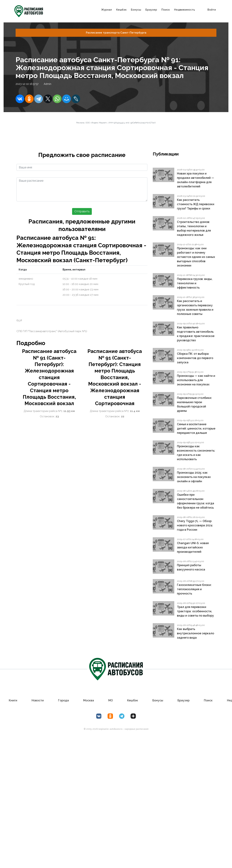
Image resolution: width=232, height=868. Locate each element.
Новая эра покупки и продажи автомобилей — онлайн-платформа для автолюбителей (196, 180)
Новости (38, 700)
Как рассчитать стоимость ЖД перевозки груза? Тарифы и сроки (196, 204)
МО (111, 700)
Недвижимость (184, 10)
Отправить (82, 211)
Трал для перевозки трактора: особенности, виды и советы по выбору (195, 611)
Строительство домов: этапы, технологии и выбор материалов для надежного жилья (194, 228)
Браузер (151, 10)
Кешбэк (121, 10)
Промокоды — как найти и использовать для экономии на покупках (196, 380)
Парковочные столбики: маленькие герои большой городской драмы (194, 404)
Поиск (166, 10)
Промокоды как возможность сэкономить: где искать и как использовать (196, 453)
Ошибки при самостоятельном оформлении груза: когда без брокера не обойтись (196, 501)
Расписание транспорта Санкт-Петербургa (116, 33)
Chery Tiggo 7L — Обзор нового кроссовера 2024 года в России (195, 525)
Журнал (106, 10)
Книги (13, 700)
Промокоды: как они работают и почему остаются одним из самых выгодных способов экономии (196, 257)
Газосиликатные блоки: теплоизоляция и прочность (194, 589)
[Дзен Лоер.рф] (133, 716)
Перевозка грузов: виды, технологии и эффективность (195, 283)
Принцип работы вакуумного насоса (191, 567)
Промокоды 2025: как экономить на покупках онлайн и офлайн (194, 477)
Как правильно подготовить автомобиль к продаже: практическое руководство (196, 334)
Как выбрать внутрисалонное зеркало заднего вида (196, 633)
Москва (89, 700)
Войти (212, 10)
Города (63, 700)
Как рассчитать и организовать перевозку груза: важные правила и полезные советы (195, 307)
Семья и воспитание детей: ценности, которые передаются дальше (196, 429)
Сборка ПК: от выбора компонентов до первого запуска (195, 358)
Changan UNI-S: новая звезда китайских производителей (193, 547)
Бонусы (136, 10)
